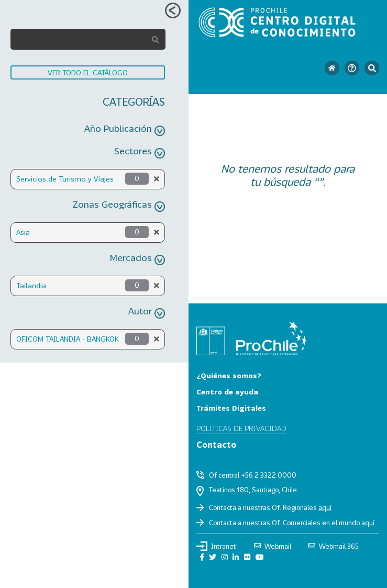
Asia (23, 232)
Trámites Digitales (231, 408)
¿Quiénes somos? (229, 375)
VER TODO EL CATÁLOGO (88, 72)
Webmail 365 (334, 546)
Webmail (273, 546)
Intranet (216, 546)
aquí (325, 507)
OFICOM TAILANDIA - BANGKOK (68, 339)
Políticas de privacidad (241, 428)
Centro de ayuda (227, 392)
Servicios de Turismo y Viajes (65, 179)
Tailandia (31, 285)
